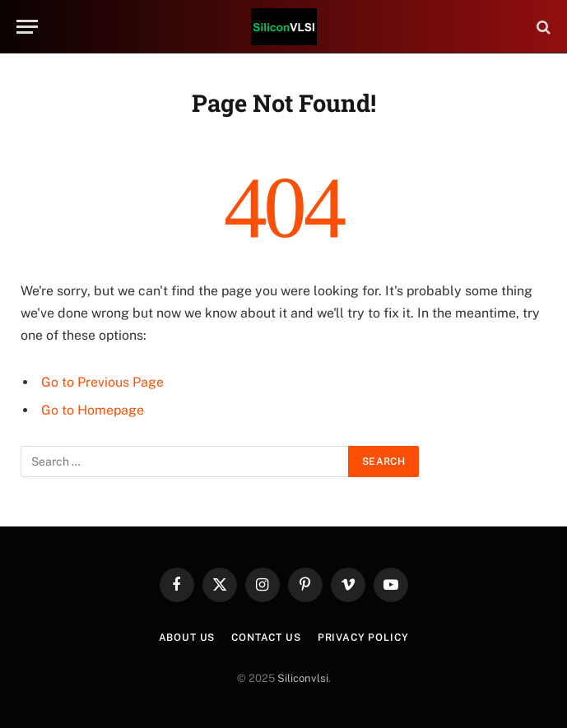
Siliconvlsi (303, 678)
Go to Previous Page (102, 382)
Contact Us (266, 638)
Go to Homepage (93, 410)
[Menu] (27, 27)
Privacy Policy (363, 638)
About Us (187, 638)
